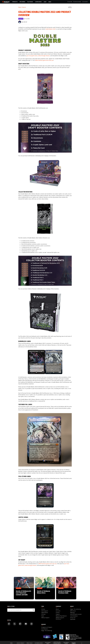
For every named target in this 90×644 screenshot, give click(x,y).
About (57, 609)
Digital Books (45, 613)
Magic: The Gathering (75, 609)
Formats (43, 614)
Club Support (45, 611)
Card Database (77, 2)
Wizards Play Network (61, 616)
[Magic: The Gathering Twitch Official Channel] (20, 624)
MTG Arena (22, 2)
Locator (70, 2)
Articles (43, 609)
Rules (43, 616)
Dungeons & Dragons (47, 627)
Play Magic (30, 2)
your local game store (32, 56)
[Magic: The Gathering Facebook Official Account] (9, 624)
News (50, 2)
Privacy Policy (30, 643)
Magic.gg (72, 613)
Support (58, 614)
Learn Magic (38, 2)
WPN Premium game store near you (44, 60)
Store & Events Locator (76, 614)
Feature (24, 7)
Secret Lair (73, 618)
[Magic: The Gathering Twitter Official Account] (15, 624)
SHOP (45, 2)
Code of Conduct (20, 643)
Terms (11, 643)
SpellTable (73, 619)
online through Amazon (44, 56)
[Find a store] (33, 610)
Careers (58, 613)
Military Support (45, 618)
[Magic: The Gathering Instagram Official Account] (31, 624)
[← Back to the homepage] (6, 2)
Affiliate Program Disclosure (60, 618)
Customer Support (39, 643)
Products (15, 2)
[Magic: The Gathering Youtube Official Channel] (26, 624)
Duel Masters (45, 629)
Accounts (85, 2)
